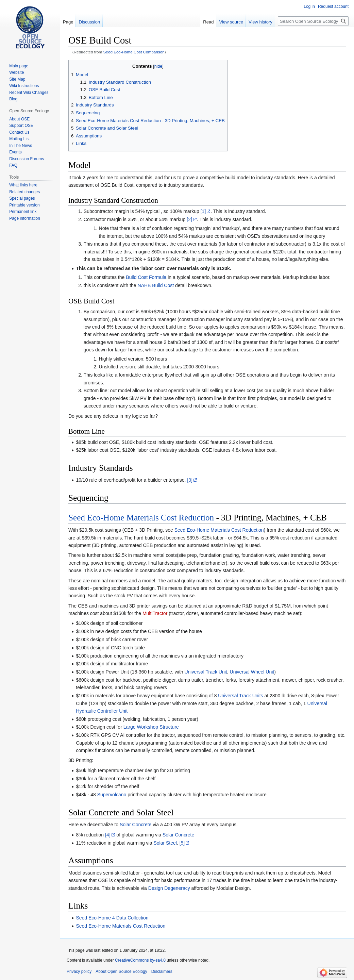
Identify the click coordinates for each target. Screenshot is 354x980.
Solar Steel (165, 843)
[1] (203, 211)
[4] (108, 835)
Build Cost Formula (146, 277)
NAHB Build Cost (156, 285)
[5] (182, 843)
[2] (189, 219)
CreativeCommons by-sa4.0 (140, 960)
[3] (190, 480)
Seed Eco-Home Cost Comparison (134, 52)
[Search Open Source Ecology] (313, 21)
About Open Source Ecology (121, 971)
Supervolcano (112, 795)
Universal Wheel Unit (252, 672)
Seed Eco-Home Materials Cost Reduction (141, 518)
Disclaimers (162, 971)
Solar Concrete (136, 825)
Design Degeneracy (169, 888)
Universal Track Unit (206, 672)
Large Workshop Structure (151, 727)
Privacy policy (79, 971)
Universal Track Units (240, 696)
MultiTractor (155, 613)
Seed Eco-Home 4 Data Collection (112, 918)
